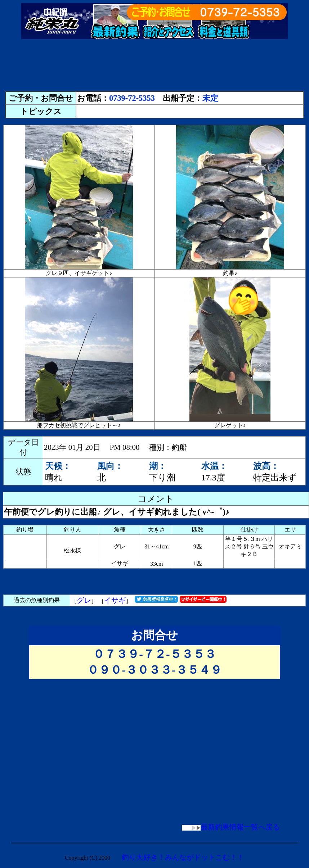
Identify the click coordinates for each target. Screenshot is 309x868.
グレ (84, 600)
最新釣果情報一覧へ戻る (231, 827)
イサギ (115, 600)
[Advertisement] (154, 68)
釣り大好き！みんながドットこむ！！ (183, 857)
